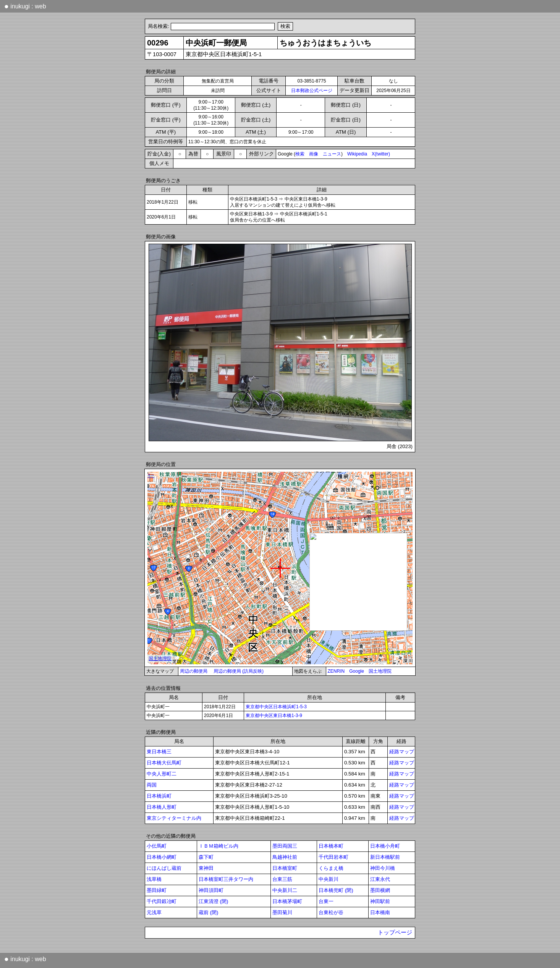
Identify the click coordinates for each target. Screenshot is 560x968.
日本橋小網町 (162, 857)
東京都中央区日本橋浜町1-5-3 (276, 707)
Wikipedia (357, 154)
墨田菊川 (282, 912)
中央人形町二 (162, 774)
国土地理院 (380, 671)
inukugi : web (25, 6)
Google (357, 671)
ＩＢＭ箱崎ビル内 (218, 846)
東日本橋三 (159, 752)
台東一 (326, 901)
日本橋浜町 (159, 796)
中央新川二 (285, 890)
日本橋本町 (331, 846)
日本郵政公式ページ (312, 91)
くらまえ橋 (331, 868)
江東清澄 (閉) (214, 901)
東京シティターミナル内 (174, 818)
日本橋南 (380, 912)
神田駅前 (380, 901)
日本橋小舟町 (385, 846)
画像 (314, 154)
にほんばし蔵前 (164, 868)
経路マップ (402, 752)
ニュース (332, 154)
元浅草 (154, 912)
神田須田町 (211, 890)
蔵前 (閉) (209, 912)
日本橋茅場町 (287, 901)
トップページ (395, 932)
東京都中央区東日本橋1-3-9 (274, 715)
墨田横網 (380, 890)
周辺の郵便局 (194, 671)
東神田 (206, 868)
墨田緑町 (157, 890)
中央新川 (329, 879)
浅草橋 (154, 879)
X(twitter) (381, 154)
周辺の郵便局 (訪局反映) (239, 671)
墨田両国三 (285, 846)
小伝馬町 (157, 846)
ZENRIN (336, 671)
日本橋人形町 (162, 807)
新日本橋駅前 (385, 857)
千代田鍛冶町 (162, 901)
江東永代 (380, 879)
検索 (300, 154)
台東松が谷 (331, 912)
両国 (152, 785)
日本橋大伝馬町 (164, 763)
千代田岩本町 (333, 857)
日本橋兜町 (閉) (336, 890)
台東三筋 (282, 879)
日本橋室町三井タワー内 (226, 879)
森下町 (206, 857)
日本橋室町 (285, 868)
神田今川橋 (383, 868)
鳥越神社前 (285, 857)
